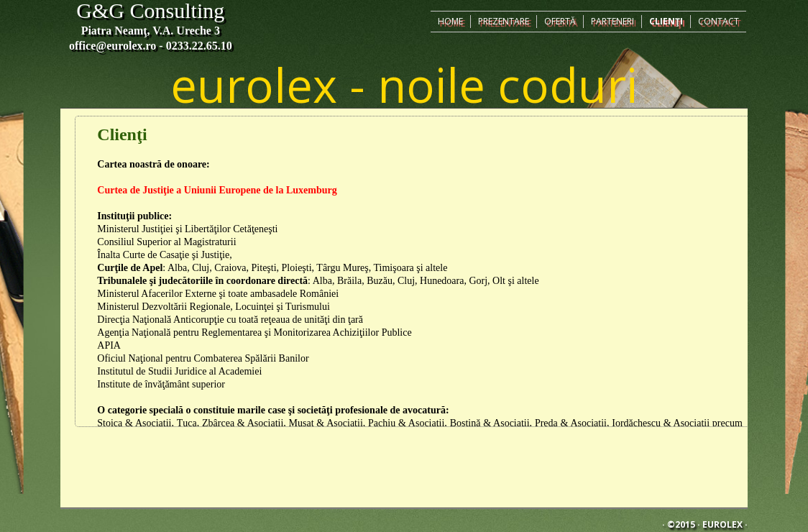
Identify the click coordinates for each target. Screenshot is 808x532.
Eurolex (722, 524)
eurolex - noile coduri (404, 85)
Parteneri (612, 21)
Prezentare (504, 21)
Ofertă (560, 21)
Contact (719, 21)
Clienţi (666, 21)
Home (450, 21)
